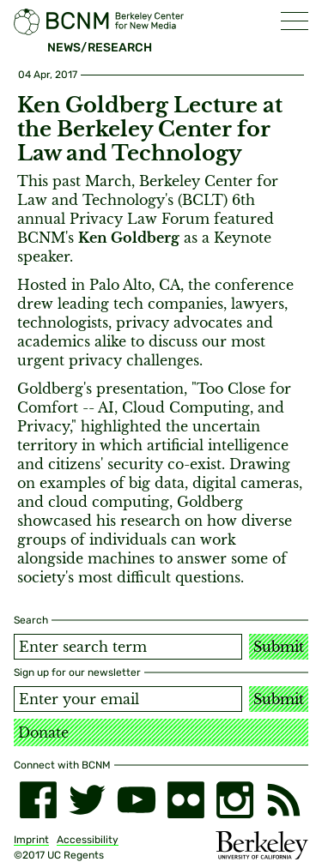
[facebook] (38, 800)
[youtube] (136, 800)
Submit (279, 647)
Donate (43, 732)
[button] (295, 21)
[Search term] (128, 647)
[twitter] (87, 800)
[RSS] (284, 800)
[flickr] (186, 800)
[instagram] (235, 800)
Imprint (31, 840)
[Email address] (128, 699)
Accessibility (88, 840)
